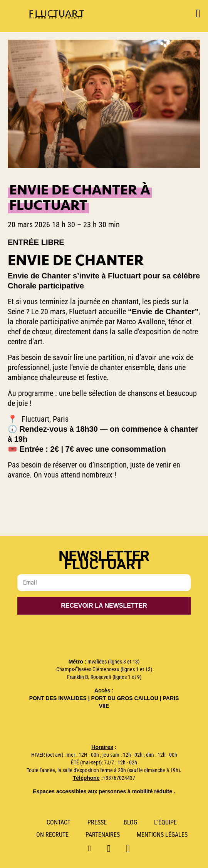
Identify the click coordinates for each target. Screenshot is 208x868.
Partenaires (103, 835)
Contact (59, 822)
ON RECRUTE (52, 835)
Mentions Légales (162, 835)
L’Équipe (165, 822)
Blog (130, 822)
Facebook (131, 848)
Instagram (93, 848)
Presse (97, 822)
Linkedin (112, 848)
